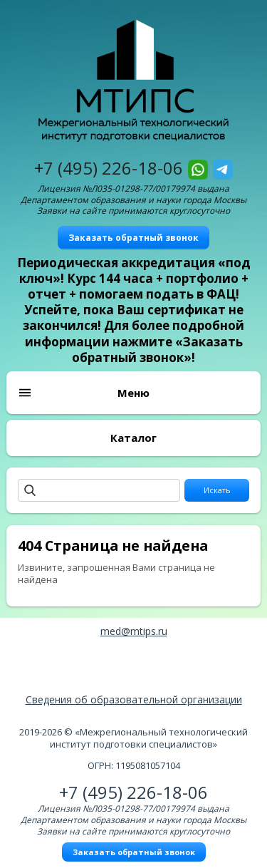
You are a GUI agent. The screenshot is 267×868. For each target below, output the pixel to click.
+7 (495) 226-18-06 (109, 168)
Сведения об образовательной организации (134, 699)
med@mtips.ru (134, 631)
